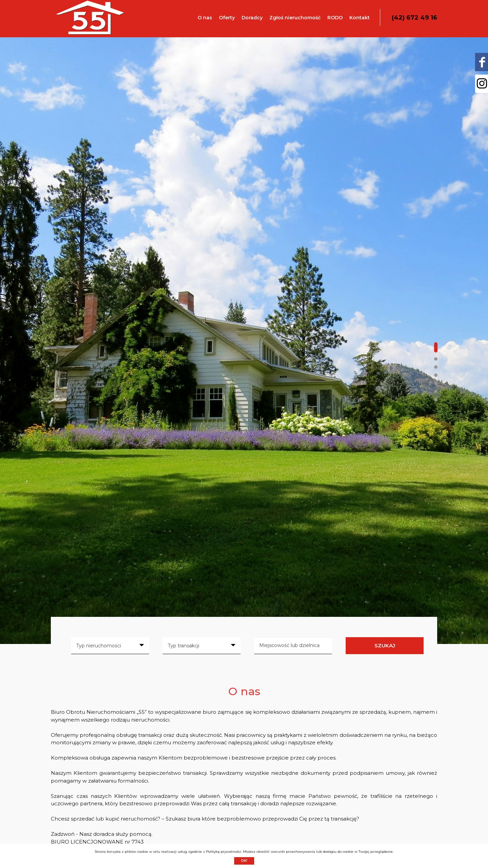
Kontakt (360, 18)
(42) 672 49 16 (414, 18)
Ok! (244, 861)
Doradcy (252, 18)
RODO (335, 18)
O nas (205, 18)
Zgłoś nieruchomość (295, 18)
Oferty (227, 18)
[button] (436, 347)
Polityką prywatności (224, 852)
